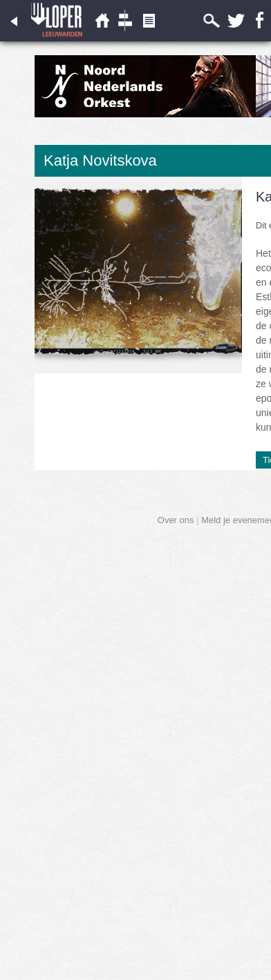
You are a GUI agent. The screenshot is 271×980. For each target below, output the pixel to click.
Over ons (176, 520)
